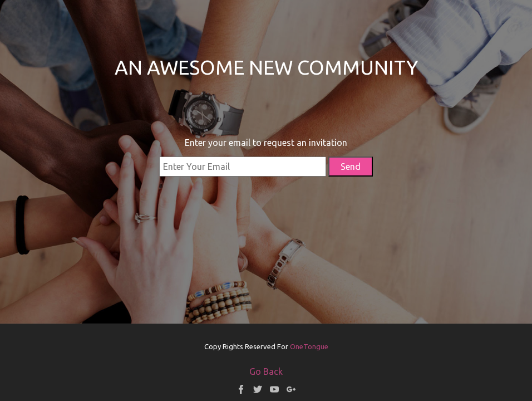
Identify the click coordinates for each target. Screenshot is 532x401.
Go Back (266, 371)
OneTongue (309, 346)
